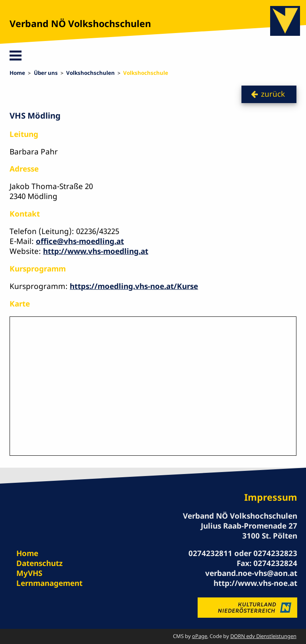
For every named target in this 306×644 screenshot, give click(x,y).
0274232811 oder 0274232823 (243, 553)
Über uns (46, 73)
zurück (273, 94)
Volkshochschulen (90, 73)
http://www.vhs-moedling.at (96, 251)
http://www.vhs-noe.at (255, 583)
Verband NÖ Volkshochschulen (80, 23)
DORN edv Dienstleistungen (263, 636)
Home (17, 73)
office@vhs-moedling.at (80, 241)
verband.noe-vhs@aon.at (251, 573)
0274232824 (275, 563)
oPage (200, 636)
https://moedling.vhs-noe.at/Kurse (134, 286)
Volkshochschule (146, 73)
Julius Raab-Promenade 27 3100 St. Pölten (249, 531)
